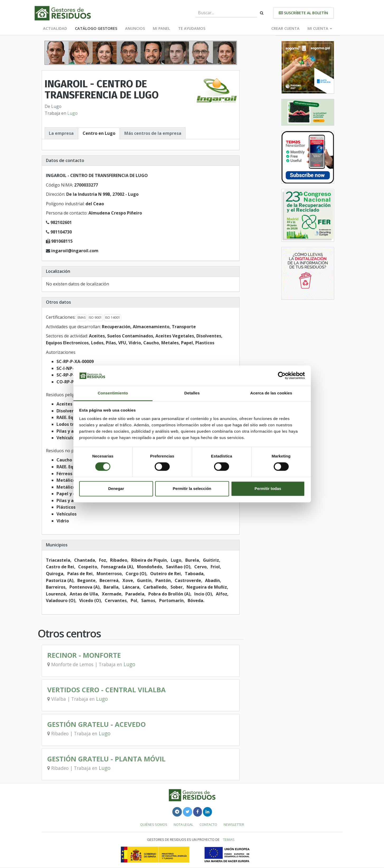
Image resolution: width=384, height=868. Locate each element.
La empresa (61, 133)
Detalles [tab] (192, 393)
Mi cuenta (320, 28)
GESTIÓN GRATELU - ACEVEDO (96, 724)
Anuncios (135, 28)
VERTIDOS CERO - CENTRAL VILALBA (106, 690)
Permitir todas (268, 488)
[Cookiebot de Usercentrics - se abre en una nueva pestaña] (282, 376)
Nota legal (183, 824)
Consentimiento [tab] (113, 393)
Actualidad (55, 28)
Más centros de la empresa (153, 133)
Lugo (72, 113)
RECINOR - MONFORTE (84, 655)
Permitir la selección (192, 488)
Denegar (116, 488)
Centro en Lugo (99, 133)
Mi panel (162, 28)
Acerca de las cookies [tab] (271, 393)
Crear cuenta (285, 28)
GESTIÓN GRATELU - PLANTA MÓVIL (106, 759)
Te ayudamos (192, 28)
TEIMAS (229, 840)
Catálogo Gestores (96, 28)
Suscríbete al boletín (303, 13)
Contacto (208, 824)
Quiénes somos (154, 824)
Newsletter (234, 824)
